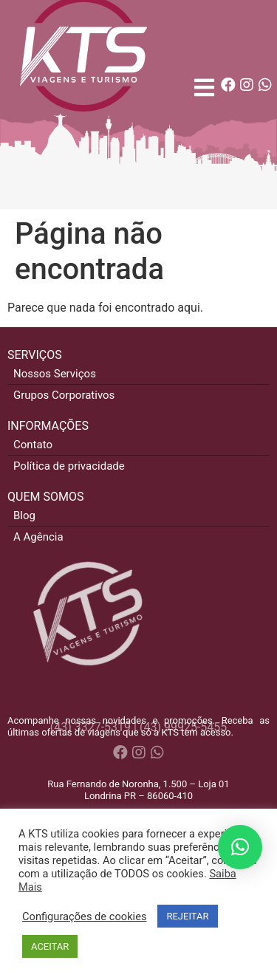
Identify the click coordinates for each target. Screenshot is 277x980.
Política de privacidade (69, 466)
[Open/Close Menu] (204, 88)
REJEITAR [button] (187, 916)
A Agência (38, 537)
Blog (24, 515)
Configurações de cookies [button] (84, 916)
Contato (33, 445)
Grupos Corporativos (64, 395)
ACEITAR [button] (50, 946)
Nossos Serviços (55, 374)
